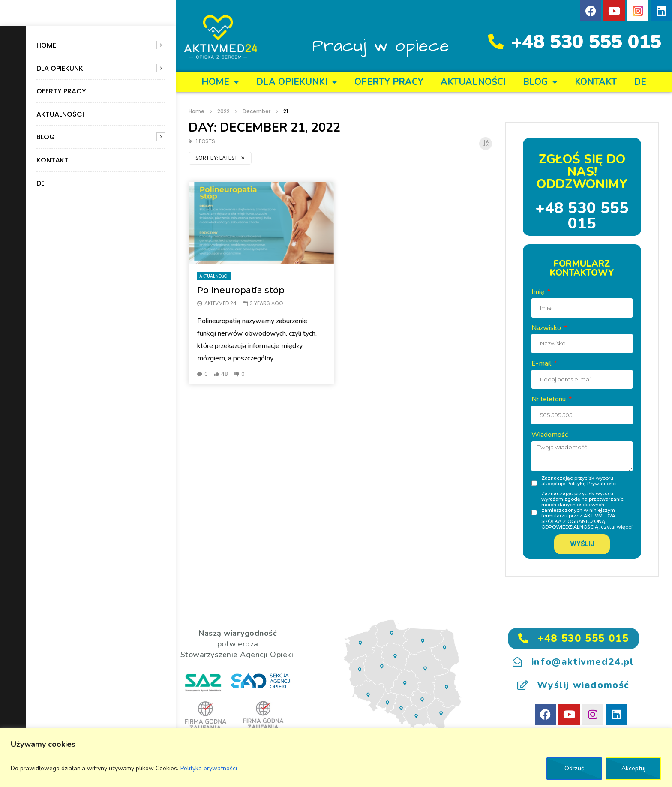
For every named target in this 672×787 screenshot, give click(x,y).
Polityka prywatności (209, 768)
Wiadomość (550, 435)
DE (40, 183)
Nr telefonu (549, 399)
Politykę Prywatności (592, 484)
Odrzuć (574, 768)
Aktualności (60, 114)
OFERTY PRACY (61, 91)
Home (46, 45)
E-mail (542, 363)
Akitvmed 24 (220, 303)
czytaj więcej (617, 527)
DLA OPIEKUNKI (61, 68)
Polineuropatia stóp (241, 290)
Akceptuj (633, 768)
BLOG (46, 137)
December (256, 111)
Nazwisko (547, 328)
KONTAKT (52, 160)
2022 (223, 111)
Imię (539, 292)
